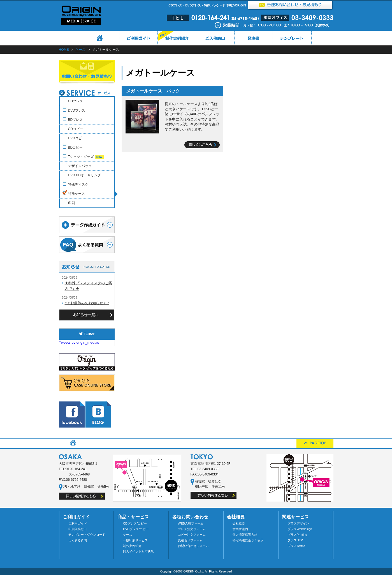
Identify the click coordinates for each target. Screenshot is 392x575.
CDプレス (76, 101)
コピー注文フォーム (192, 535)
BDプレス (76, 120)
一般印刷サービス (135, 540)
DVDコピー (77, 138)
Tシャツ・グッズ (86, 157)
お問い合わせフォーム (193, 546)
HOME (64, 50)
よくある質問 (78, 540)
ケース (80, 50)
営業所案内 (240, 529)
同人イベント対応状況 (138, 551)
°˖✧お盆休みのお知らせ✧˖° (87, 303)
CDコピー (76, 129)
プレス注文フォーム (192, 529)
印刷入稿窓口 (78, 529)
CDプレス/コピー (135, 523)
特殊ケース (76, 194)
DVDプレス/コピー (136, 529)
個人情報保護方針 (245, 535)
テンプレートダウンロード (87, 535)
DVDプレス (77, 110)
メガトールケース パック (153, 91)
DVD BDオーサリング (84, 175)
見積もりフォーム (190, 540)
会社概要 (239, 523)
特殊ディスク (78, 184)
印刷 (71, 203)
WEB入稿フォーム (191, 523)
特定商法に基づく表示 (248, 540)
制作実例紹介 (132, 546)
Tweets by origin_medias (79, 342)
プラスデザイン (298, 523)
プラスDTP (295, 540)
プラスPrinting (297, 535)
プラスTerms (296, 546)
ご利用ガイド (78, 523)
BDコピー (76, 147)
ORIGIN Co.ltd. (194, 571)
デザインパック (80, 166)
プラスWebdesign (300, 529)
